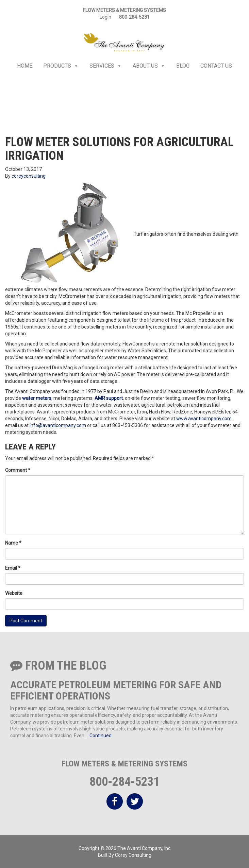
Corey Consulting (133, 855)
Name (13, 543)
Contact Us (216, 66)
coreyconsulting (29, 176)
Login (105, 17)
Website (14, 593)
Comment (18, 470)
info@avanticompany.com (58, 425)
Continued (101, 736)
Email (13, 568)
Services (106, 66)
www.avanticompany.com (204, 419)
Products (61, 66)
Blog (183, 66)
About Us (149, 66)
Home (25, 66)
